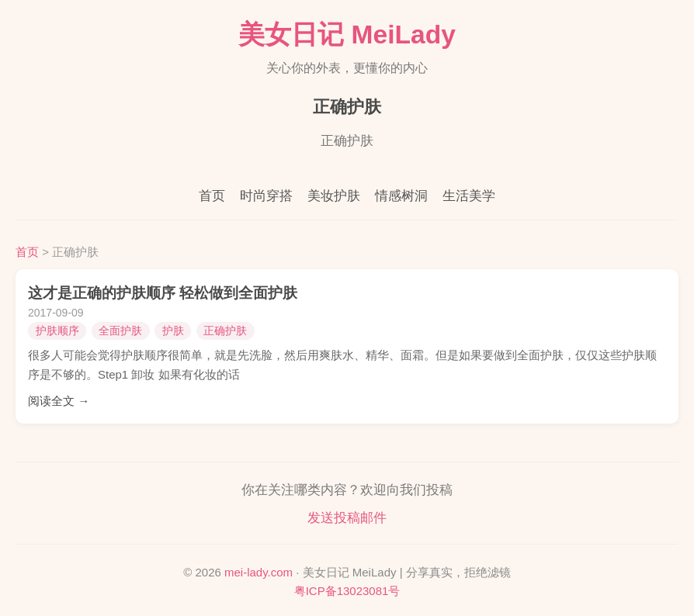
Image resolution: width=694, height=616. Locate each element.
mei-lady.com (259, 572)
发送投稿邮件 (347, 518)
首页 (212, 196)
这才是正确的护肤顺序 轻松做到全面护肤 (163, 293)
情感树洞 (401, 196)
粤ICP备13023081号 (347, 591)
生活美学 (469, 196)
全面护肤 (120, 330)
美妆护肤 (334, 196)
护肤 (173, 330)
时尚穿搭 (266, 196)
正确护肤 (225, 330)
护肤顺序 (57, 330)
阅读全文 (51, 401)
